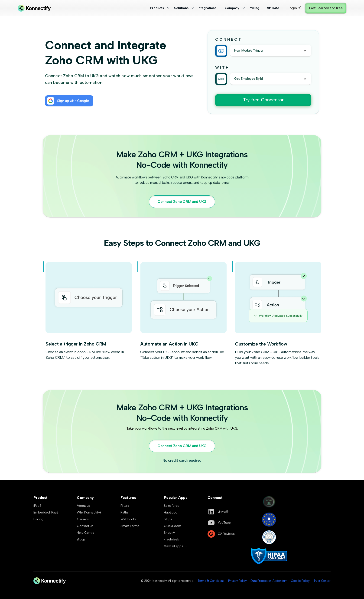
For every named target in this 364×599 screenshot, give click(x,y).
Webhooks (128, 519)
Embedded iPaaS (46, 512)
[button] (157, 8)
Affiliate (273, 8)
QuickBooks (173, 526)
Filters (125, 506)
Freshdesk (171, 539)
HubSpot (170, 512)
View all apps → (175, 546)
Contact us (85, 526)
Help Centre (86, 533)
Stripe (168, 519)
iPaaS (37, 506)
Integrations (207, 8)
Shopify (169, 533)
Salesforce (172, 506)
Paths (125, 512)
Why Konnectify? (89, 512)
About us (83, 506)
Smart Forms (130, 526)
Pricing (254, 8)
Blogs (81, 539)
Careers (83, 519)
